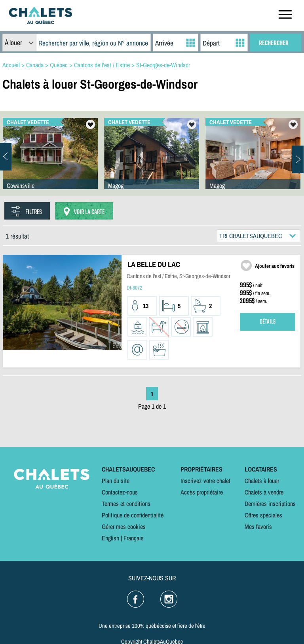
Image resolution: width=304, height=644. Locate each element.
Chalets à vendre (264, 492)
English (110, 538)
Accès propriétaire (202, 492)
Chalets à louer (262, 481)
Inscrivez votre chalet (205, 481)
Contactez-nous (120, 492)
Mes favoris (258, 527)
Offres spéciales (263, 515)
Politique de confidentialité (133, 515)
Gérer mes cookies (124, 527)
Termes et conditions (126, 504)
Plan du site (116, 481)
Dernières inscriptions (270, 504)
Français (134, 538)
